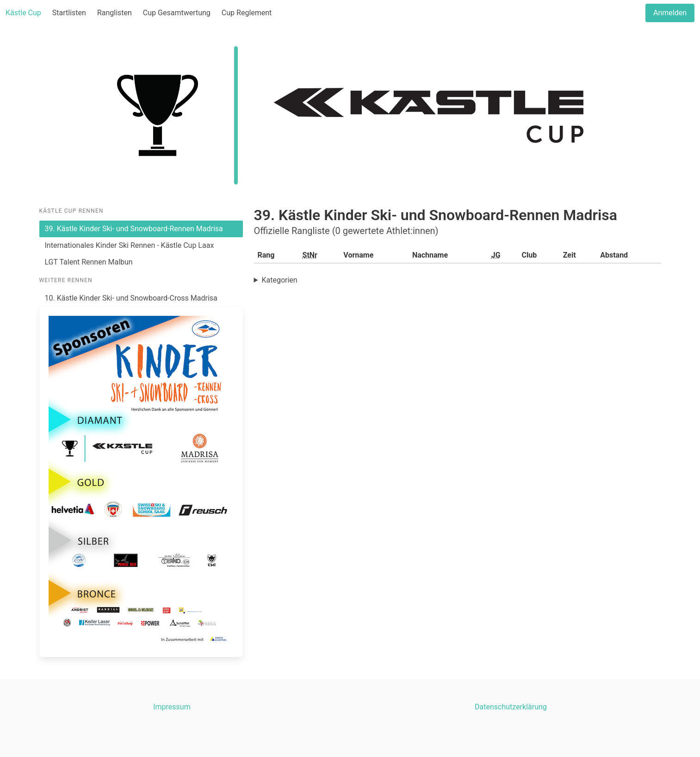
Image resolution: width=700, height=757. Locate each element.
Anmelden (670, 13)
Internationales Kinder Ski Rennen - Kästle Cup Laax (130, 245)
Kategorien (279, 280)
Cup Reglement (247, 13)
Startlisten (69, 13)
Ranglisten (115, 13)
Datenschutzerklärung (511, 707)
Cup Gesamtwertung (177, 13)
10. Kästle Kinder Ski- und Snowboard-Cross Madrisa (131, 298)
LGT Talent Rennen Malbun (89, 262)
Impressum (172, 707)
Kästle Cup (23, 13)
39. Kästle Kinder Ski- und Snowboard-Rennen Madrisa (134, 229)
